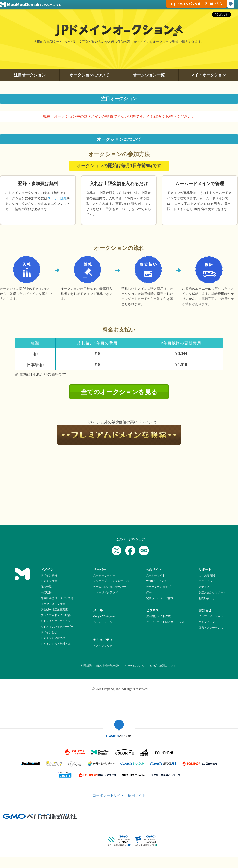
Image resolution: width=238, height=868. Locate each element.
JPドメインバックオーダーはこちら (196, 4)
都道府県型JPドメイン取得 (57, 598)
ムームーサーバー (104, 575)
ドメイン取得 (49, 575)
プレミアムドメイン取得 (56, 615)
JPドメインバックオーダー (57, 627)
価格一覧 (46, 587)
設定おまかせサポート (212, 592)
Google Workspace (104, 616)
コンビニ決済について (162, 665)
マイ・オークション (208, 75)
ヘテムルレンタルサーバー (110, 587)
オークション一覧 (149, 75)
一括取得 (46, 592)
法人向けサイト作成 (158, 616)
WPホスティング (156, 581)
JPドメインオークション (56, 621)
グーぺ (150, 592)
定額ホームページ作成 (160, 598)
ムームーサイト (156, 575)
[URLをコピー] (144, 550)
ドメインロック (103, 646)
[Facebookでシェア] (130, 550)
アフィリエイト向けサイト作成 (165, 622)
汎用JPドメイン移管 (53, 604)
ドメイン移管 (49, 581)
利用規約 (86, 665)
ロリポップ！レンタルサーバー (112, 581)
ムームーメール (103, 622)
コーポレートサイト (108, 796)
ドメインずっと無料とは (56, 644)
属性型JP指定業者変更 (54, 609)
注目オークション (30, 75)
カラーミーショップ (158, 587)
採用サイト (137, 796)
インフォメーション (211, 616)
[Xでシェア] (117, 550)
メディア (204, 587)
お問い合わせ (207, 598)
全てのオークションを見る (119, 392)
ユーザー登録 (57, 198)
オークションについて (89, 75)
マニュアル (205, 581)
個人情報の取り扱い (108, 665)
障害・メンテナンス (211, 628)
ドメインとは (49, 632)
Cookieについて (134, 665)
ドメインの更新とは (53, 638)
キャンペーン (207, 622)
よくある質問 (207, 575)
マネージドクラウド (105, 592)
